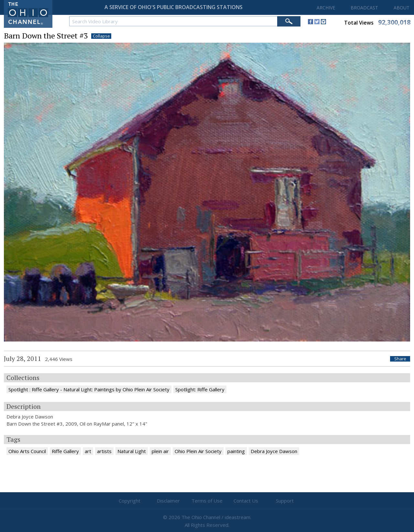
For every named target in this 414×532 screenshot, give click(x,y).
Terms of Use (207, 501)
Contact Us (246, 501)
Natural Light (132, 451)
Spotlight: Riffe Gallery (200, 389)
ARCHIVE (326, 8)
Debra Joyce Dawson (274, 451)
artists (104, 451)
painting (236, 451)
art (88, 451)
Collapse (101, 36)
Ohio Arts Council (27, 451)
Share (400, 359)
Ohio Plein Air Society (198, 451)
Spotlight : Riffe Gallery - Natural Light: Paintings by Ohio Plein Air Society (89, 389)
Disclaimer (168, 501)
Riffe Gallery (65, 451)
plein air (160, 451)
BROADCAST (364, 8)
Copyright (130, 501)
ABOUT (402, 8)
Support (285, 501)
